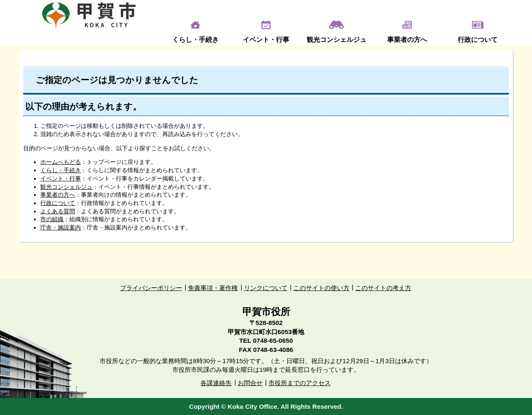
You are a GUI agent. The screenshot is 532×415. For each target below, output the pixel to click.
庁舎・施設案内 (61, 227)
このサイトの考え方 (383, 288)
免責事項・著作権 (213, 288)
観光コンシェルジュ (337, 40)
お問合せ (250, 383)
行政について (478, 40)
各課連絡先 (216, 383)
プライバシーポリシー (151, 288)
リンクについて (266, 288)
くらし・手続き (195, 40)
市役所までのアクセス (300, 383)
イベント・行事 (266, 40)
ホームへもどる (61, 162)
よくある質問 (58, 211)
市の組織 (52, 219)
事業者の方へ (407, 40)
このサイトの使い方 (321, 288)
